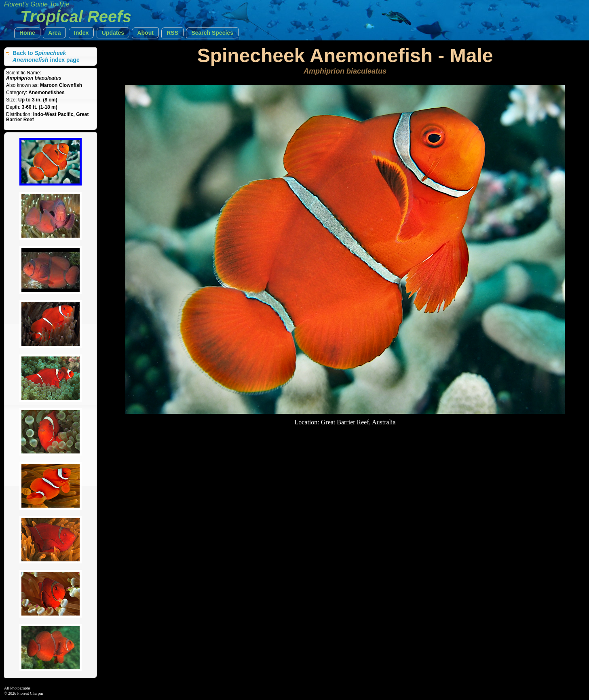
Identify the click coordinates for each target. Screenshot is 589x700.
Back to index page (46, 56)
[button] (27, 33)
